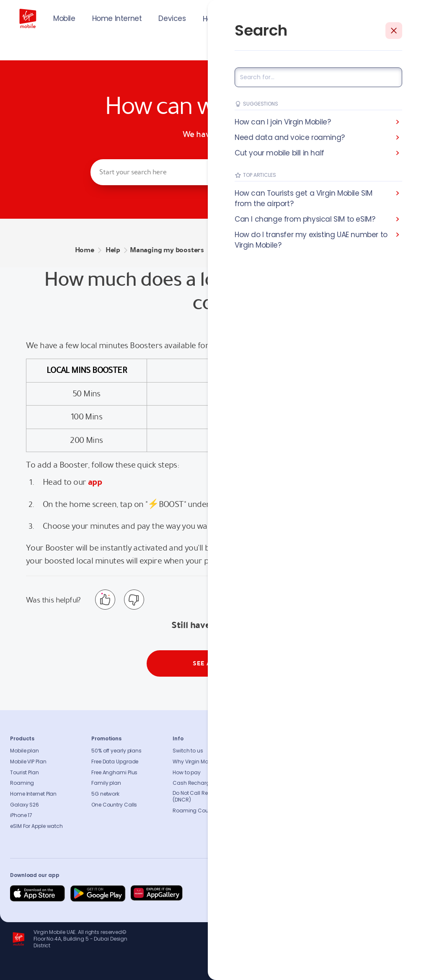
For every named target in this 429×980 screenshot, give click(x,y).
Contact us (349, 762)
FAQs (341, 751)
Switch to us (188, 751)
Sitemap (346, 794)
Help (210, 19)
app (95, 482)
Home (85, 250)
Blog (260, 783)
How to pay (187, 773)
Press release (270, 773)
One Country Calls (114, 805)
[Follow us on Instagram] (351, 894)
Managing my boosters (167, 250)
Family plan (106, 783)
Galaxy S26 (25, 805)
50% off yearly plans (116, 751)
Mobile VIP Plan (28, 762)
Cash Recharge (193, 783)
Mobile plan (25, 751)
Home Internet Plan (33, 794)
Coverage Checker (359, 783)
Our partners (269, 805)
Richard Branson (402, 969)
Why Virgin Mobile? (196, 762)
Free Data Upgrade (115, 762)
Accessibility (270, 794)
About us (265, 751)
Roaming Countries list (202, 811)
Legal (261, 826)
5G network (105, 794)
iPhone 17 (21, 815)
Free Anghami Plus (114, 773)
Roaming (22, 783)
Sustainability (271, 762)
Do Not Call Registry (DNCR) (197, 796)
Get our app (269, 815)
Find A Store (350, 773)
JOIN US (357, 18)
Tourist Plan (25, 773)
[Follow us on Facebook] (331, 894)
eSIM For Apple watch (36, 826)
